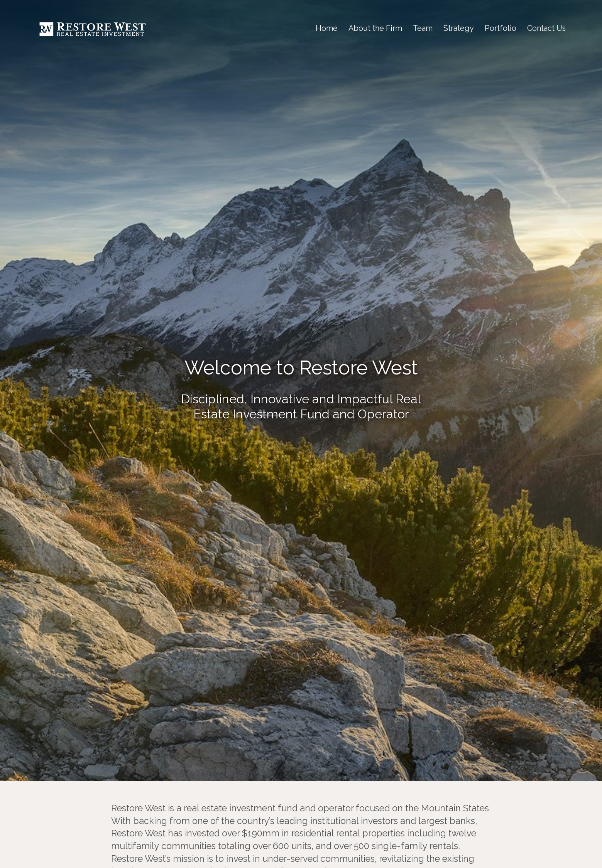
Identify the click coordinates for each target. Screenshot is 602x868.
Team (423, 28)
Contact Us (546, 28)
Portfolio (501, 28)
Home (327, 28)
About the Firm (375, 28)
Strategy (459, 28)
